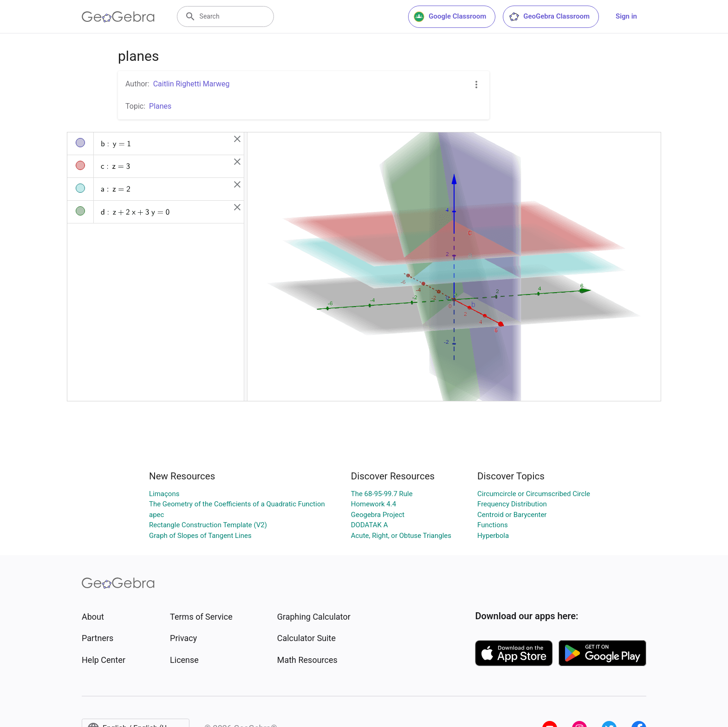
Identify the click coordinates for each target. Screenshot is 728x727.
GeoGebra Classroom (549, 17)
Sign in (626, 16)
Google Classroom (450, 17)
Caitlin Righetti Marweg (192, 84)
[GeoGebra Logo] (118, 17)
